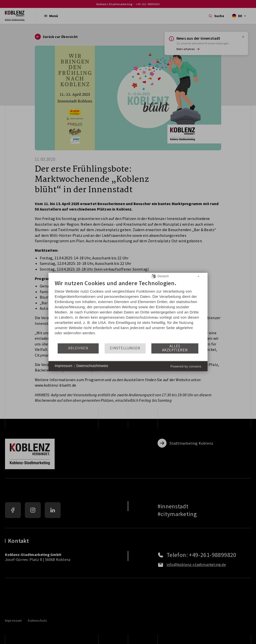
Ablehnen (78, 348)
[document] (128, 311)
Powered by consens (186, 366)
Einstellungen (125, 348)
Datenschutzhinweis (92, 366)
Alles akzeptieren (175, 348)
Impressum (64, 366)
